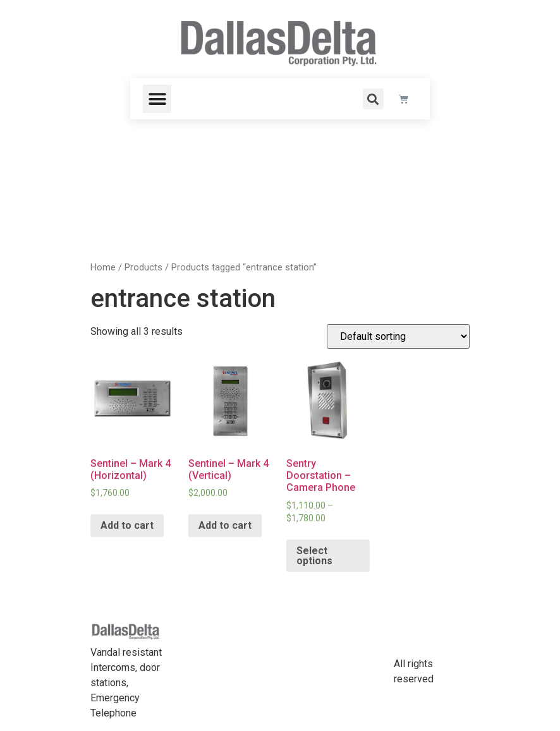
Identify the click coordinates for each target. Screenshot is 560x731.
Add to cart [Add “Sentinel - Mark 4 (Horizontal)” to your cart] (127, 525)
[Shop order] (398, 336)
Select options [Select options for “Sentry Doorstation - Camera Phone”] (314, 556)
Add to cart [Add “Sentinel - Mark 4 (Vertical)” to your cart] (225, 525)
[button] (157, 99)
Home (103, 267)
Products (143, 267)
